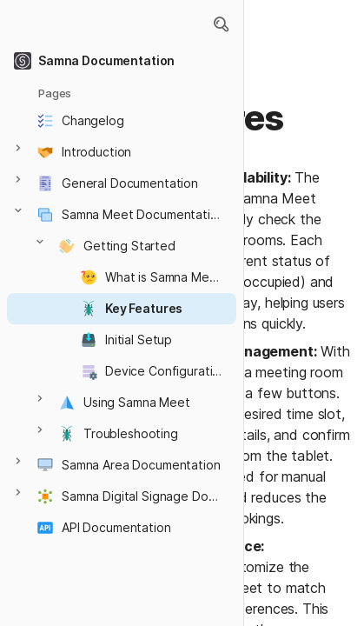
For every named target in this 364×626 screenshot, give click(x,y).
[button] (221, 24)
